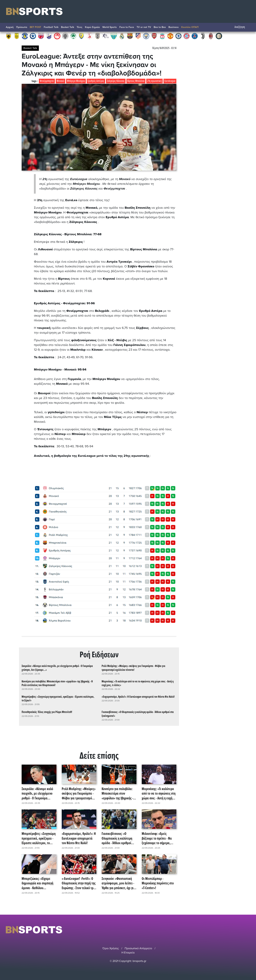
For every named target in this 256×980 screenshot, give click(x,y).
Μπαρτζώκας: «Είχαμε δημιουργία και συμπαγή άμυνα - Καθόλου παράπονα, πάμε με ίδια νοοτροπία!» (37, 884)
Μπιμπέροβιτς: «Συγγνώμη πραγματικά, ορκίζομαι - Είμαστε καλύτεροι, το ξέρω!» (58, 699)
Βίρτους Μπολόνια (136, 81)
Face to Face (127, 27)
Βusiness (174, 27)
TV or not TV (144, 27)
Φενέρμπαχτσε (47, 81)
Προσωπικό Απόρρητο (138, 948)
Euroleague (170, 81)
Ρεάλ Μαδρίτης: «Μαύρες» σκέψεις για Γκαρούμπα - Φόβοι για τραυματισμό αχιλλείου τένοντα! (133, 668)
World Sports (110, 27)
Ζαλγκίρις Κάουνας (116, 81)
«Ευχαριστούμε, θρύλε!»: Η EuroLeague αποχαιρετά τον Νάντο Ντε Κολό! (138, 697)
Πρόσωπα (22, 27)
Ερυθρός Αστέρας (96, 81)
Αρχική (10, 27)
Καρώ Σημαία (92, 27)
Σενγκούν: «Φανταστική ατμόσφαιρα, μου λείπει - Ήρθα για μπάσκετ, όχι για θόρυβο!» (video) (118, 884)
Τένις (79, 27)
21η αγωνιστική (154, 81)
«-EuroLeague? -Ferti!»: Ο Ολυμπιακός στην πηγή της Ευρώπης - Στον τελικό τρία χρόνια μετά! (79, 884)
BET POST (35, 27)
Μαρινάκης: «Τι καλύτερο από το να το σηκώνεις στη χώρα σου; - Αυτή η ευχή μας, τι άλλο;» (138, 683)
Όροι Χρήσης (111, 948)
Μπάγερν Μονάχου (76, 81)
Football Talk (51, 27)
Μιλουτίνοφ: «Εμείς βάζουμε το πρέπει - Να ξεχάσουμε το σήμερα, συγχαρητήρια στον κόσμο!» (157, 839)
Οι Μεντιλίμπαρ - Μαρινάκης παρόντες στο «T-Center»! (158, 884)
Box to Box (160, 27)
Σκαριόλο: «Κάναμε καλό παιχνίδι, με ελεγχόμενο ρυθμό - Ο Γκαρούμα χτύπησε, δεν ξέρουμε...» (57, 668)
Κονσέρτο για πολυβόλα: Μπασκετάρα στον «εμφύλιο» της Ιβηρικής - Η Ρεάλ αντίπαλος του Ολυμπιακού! (57, 683)
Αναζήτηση (241, 27)
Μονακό (60, 81)
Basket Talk (68, 27)
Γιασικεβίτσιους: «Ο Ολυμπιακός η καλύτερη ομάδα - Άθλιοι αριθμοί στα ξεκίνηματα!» (138, 714)
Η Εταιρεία (128, 953)
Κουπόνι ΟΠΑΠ (190, 27)
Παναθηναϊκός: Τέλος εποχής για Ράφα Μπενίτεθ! (47, 712)
